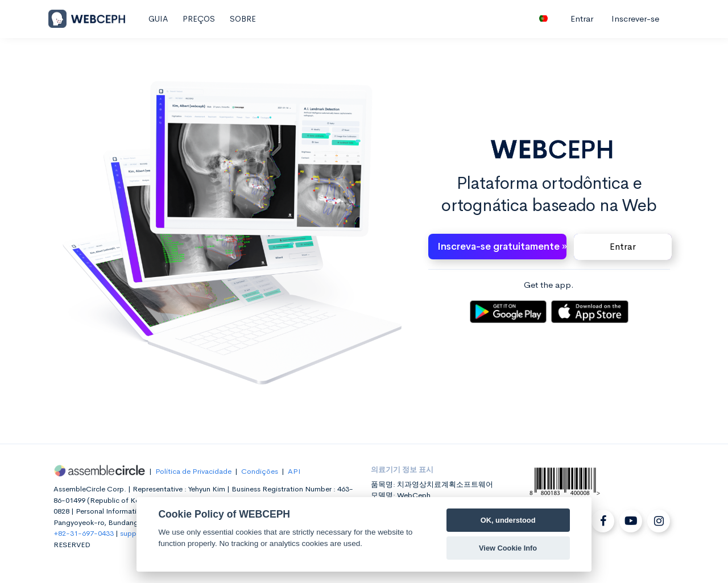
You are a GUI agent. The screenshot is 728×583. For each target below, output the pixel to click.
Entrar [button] (623, 247)
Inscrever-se (635, 18)
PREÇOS (199, 19)
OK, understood (508, 520)
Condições (260, 471)
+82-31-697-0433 (84, 533)
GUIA (158, 19)
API (294, 471)
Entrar (582, 18)
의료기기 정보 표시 (402, 470)
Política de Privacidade (193, 471)
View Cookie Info (508, 548)
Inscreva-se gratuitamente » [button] (502, 247)
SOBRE (243, 19)
